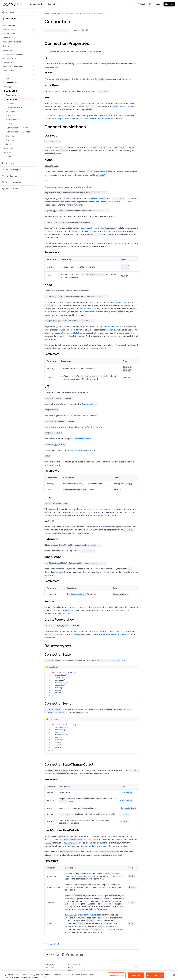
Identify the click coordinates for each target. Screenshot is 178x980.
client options (124, 106)
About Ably (49, 967)
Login (158, 4)
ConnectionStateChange (65, 202)
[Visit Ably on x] (58, 955)
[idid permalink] (50, 58)
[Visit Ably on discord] (72, 955)
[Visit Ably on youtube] (82, 955)
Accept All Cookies (155, 975)
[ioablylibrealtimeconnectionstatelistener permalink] (46, 758)
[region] (89, 975)
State (127, 792)
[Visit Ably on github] (68, 955)
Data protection (75, 964)
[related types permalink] (74, 646)
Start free (169, 4)
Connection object (73, 876)
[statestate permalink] (55, 73)
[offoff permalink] (51, 387)
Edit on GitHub (52, 944)
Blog (46, 970)
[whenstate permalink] (63, 557)
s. (82, 439)
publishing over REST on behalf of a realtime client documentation (82, 119)
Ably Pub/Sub (58, 14)
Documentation (37, 4)
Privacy (71, 967)
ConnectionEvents (89, 228)
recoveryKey (101, 874)
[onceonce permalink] (54, 285)
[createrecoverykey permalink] (76, 620)
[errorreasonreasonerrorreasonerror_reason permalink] (66, 85)
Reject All (136, 975)
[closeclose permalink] (55, 160)
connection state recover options (111, 634)
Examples (53, 4)
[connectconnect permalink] (59, 135)
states (103, 79)
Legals (71, 970)
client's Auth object (92, 915)
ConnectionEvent (119, 302)
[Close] (174, 975)
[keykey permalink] (52, 97)
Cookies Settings (117, 975)
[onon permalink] (51, 181)
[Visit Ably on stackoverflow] (77, 955)
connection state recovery (97, 846)
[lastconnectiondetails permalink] (82, 830)
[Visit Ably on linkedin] (63, 955)
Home (47, 14)
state (57, 712)
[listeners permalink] (60, 539)
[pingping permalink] (53, 497)
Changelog (49, 964)
